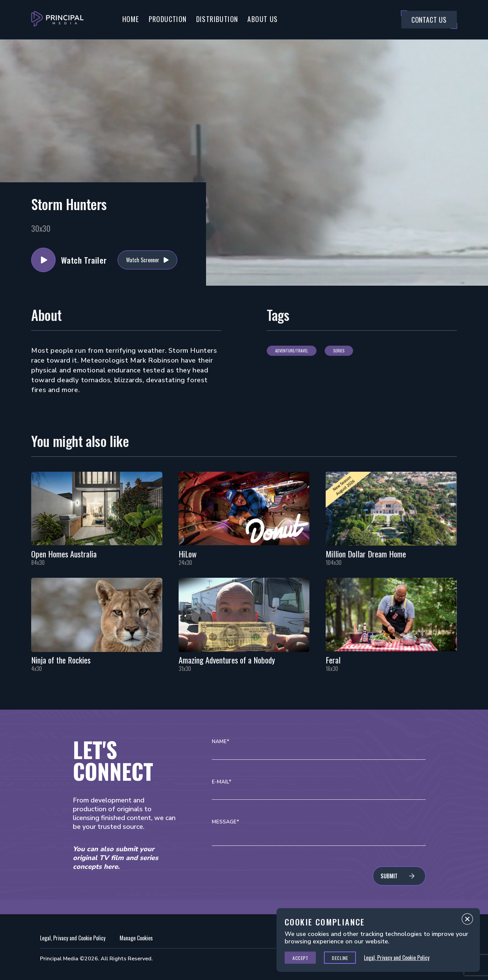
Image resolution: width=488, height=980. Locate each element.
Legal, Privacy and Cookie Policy (73, 938)
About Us (262, 19)
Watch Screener (143, 260)
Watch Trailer (43, 260)
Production (168, 19)
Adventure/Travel (292, 351)
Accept (300, 958)
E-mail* (222, 782)
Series (339, 351)
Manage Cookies (136, 938)
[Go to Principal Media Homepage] (57, 20)
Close (467, 921)
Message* (226, 822)
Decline (340, 958)
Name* (221, 742)
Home (131, 19)
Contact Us (429, 20)
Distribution (217, 19)
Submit (389, 876)
